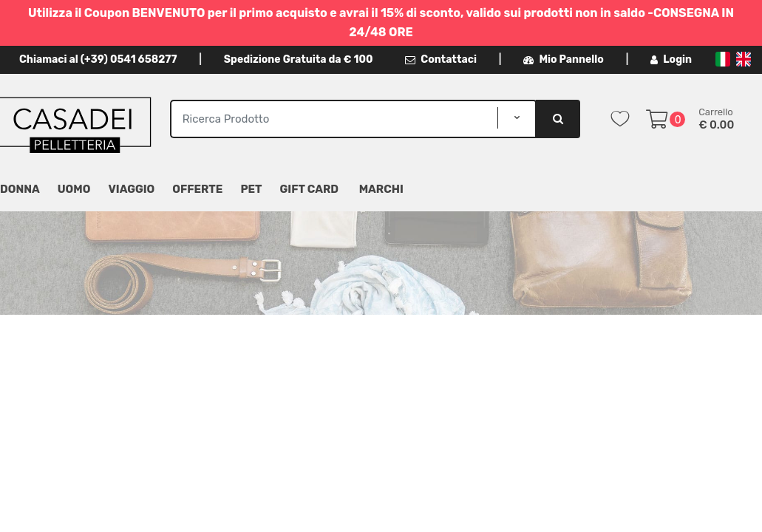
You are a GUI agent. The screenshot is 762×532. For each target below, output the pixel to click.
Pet (251, 189)
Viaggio (131, 189)
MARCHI (381, 189)
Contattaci (441, 59)
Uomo (74, 189)
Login (671, 59)
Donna (20, 189)
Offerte (197, 189)
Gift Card (309, 189)
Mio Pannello (564, 59)
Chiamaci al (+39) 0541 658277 (98, 59)
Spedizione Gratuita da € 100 (299, 59)
